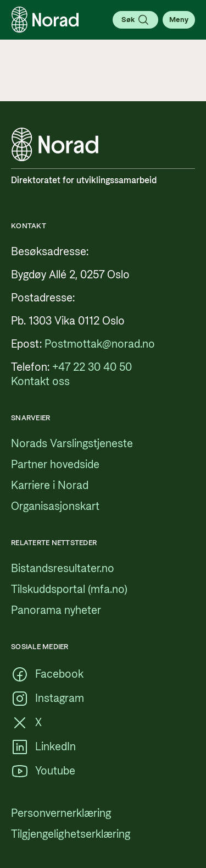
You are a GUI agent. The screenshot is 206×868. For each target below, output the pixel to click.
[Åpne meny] (179, 20)
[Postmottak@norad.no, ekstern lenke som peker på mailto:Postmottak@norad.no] (100, 344)
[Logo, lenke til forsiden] (45, 20)
